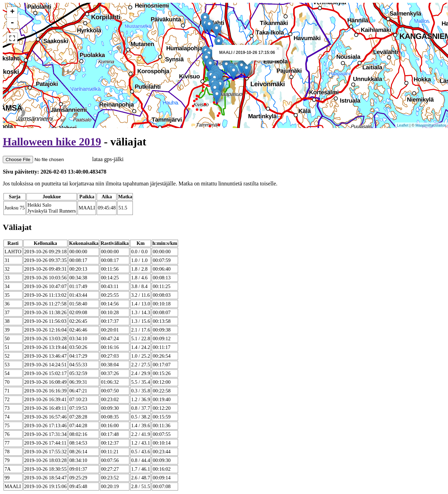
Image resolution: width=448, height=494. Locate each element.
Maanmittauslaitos (431, 125)
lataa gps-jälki (63, 159)
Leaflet (403, 125)
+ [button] (12, 12)
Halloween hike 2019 (52, 142)
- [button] (12, 23)
